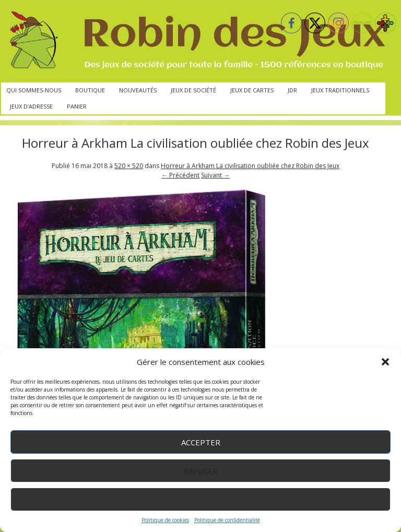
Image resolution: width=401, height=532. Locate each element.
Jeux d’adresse (31, 106)
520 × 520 (129, 166)
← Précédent (180, 175)
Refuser (201, 471)
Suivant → (215, 175)
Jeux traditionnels (340, 90)
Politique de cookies (165, 520)
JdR (292, 90)
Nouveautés (138, 90)
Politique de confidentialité (227, 520)
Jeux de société (193, 90)
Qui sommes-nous (34, 90)
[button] (385, 362)
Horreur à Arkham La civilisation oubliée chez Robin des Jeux (250, 166)
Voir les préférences (201, 500)
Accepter (201, 442)
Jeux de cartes (252, 90)
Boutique (90, 90)
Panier (77, 106)
